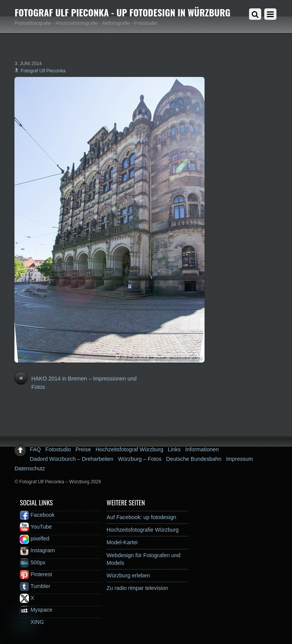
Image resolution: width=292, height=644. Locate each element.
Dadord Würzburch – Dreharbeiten (71, 459)
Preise (83, 449)
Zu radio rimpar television (137, 588)
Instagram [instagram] (37, 550)
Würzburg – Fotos (140, 459)
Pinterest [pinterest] (36, 574)
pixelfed (35, 539)
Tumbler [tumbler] (35, 586)
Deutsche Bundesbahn (194, 459)
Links (175, 449)
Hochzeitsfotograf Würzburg (129, 449)
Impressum (239, 459)
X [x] (27, 598)
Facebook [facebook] (37, 515)
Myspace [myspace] (36, 610)
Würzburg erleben (128, 575)
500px (33, 563)
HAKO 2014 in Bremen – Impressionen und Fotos (75, 382)
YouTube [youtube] (36, 527)
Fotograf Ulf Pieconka (43, 71)
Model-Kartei (122, 542)
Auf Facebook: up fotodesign (141, 517)
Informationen (202, 449)
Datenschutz (30, 468)
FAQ (35, 449)
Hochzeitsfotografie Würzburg (143, 530)
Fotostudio (58, 449)
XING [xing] (32, 622)
